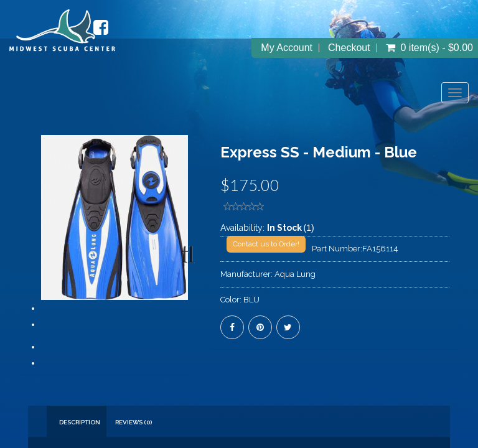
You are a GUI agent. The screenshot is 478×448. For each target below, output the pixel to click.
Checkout (349, 48)
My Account (287, 48)
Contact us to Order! (266, 244)
